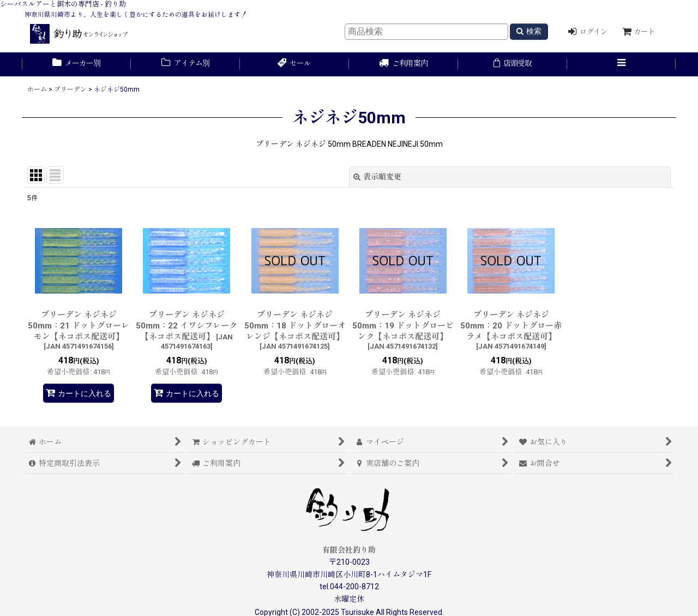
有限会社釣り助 (349, 550)
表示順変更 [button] (377, 177)
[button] (622, 64)
